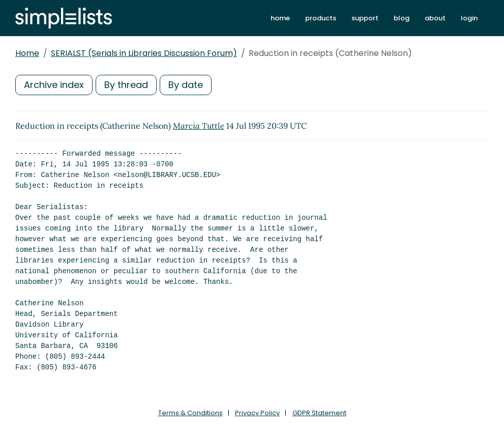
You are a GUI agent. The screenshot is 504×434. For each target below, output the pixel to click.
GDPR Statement (319, 413)
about (435, 18)
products (321, 18)
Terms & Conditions (190, 413)
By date (186, 85)
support (365, 18)
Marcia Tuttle (199, 126)
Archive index (54, 85)
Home (27, 53)
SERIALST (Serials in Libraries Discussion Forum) (144, 53)
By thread (126, 85)
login (469, 18)
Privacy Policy (257, 413)
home (280, 18)
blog (402, 18)
